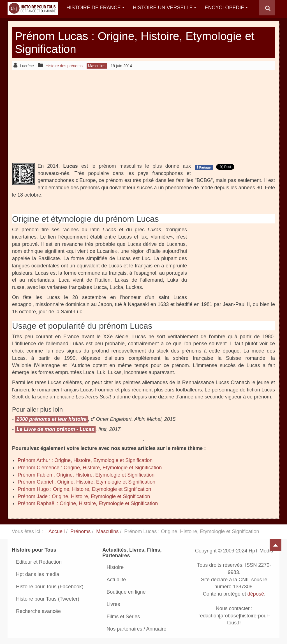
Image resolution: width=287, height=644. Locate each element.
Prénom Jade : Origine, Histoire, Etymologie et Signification (84, 496)
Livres (113, 604)
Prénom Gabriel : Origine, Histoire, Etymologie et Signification (86, 482)
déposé (256, 594)
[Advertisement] (143, 116)
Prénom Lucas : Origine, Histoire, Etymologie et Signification (139, 42)
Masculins (107, 531)
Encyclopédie (226, 8)
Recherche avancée (38, 611)
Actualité (116, 580)
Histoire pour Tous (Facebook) (50, 587)
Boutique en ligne (126, 592)
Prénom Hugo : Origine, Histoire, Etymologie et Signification (84, 489)
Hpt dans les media (38, 574)
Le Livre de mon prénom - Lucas (55, 429)
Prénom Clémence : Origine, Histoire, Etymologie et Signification (90, 468)
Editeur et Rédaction (39, 562)
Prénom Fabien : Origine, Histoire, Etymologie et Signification (86, 475)
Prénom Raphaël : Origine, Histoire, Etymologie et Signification (88, 503)
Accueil (57, 531)
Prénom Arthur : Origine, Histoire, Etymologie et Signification (85, 460)
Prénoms (80, 531)
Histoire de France (95, 8)
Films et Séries (123, 617)
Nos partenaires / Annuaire (136, 629)
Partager (204, 167)
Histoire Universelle (165, 8)
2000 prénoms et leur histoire (52, 419)
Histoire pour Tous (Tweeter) (48, 599)
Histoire (115, 567)
